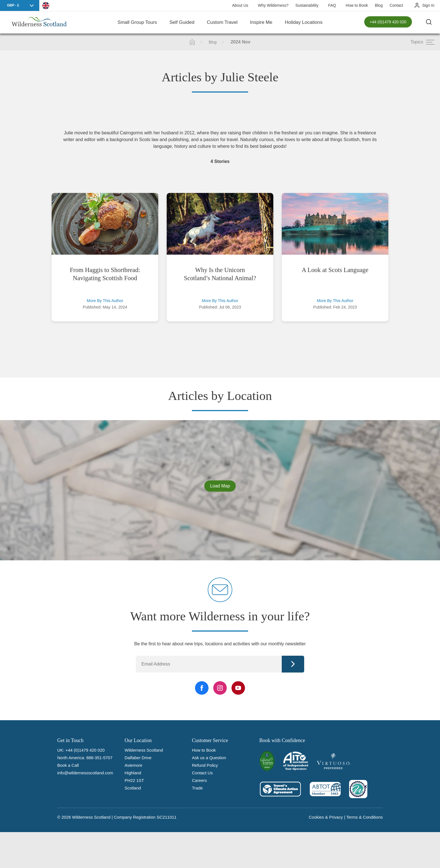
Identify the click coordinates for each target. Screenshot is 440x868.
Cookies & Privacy (326, 817)
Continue (293, 664)
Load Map (220, 486)
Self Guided (182, 22)
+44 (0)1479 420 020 (388, 22)
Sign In (428, 5)
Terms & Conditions (365, 817)
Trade (197, 788)
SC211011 (167, 817)
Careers (199, 780)
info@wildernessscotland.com (85, 773)
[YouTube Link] (238, 688)
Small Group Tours (137, 22)
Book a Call (68, 765)
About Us (240, 5)
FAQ (332, 5)
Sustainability (307, 5)
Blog (379, 5)
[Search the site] (429, 22)
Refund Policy (205, 765)
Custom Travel (222, 22)
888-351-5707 (99, 758)
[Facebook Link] (202, 688)
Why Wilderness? (273, 5)
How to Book (357, 5)
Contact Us (202, 773)
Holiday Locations (304, 22)
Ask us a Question (209, 758)
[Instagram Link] (220, 688)
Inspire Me (261, 22)
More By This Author (105, 301)
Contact (396, 5)
